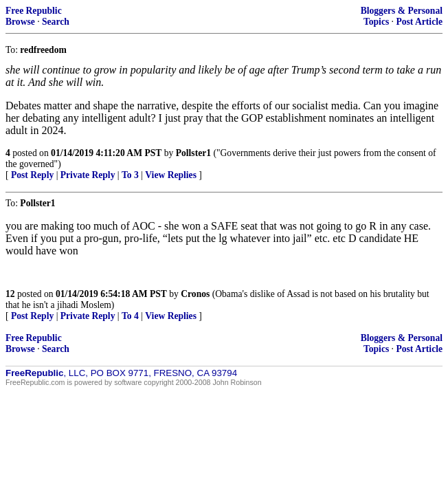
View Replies (171, 175)
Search (56, 22)
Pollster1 (193, 153)
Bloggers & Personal (402, 11)
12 (10, 294)
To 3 (130, 175)
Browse (20, 22)
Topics (376, 22)
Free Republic (34, 11)
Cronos (195, 294)
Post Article (419, 22)
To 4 (130, 316)
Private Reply (88, 175)
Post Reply (32, 175)
